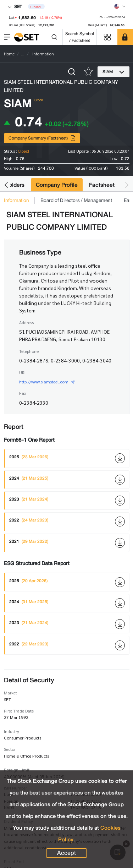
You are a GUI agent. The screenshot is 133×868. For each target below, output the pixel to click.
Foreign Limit (17, 770)
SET (15, 7)
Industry (12, 731)
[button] (6, 185)
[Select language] (120, 6)
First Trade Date (19, 711)
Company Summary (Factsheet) (42, 138)
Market (10, 693)
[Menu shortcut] (107, 37)
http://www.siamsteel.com (47, 382)
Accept (66, 853)
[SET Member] (125, 37)
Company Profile (57, 185)
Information (16, 200)
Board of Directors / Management (76, 200)
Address (26, 322)
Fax (23, 393)
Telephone (29, 351)
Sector (10, 749)
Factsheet (102, 185)
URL (23, 372)
